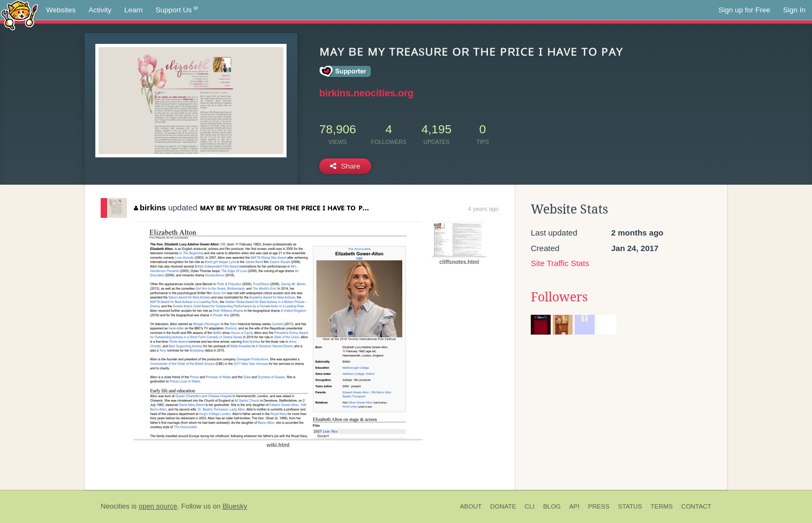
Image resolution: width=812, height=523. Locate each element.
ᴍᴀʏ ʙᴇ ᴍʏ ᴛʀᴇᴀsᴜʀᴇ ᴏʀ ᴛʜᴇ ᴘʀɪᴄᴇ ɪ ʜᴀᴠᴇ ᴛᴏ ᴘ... (285, 207)
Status (630, 506)
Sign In (794, 10)
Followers (559, 297)
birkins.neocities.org (366, 93)
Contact (696, 506)
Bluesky (235, 506)
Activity (100, 10)
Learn (134, 10)
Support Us (177, 10)
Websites (61, 10)
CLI (530, 506)
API (574, 506)
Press (599, 506)
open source (158, 506)
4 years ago (483, 209)
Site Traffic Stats (560, 263)
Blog (552, 506)
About (471, 506)
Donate (503, 506)
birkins (150, 207)
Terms (662, 506)
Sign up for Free (744, 10)
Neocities (115, 506)
